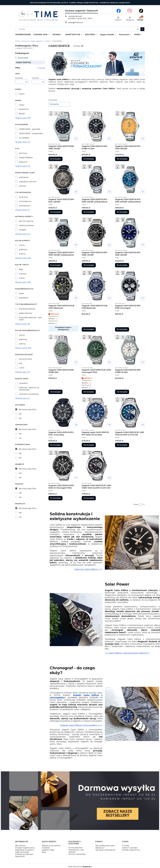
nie (20, 418)
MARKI (47, 41)
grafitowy (23, 250)
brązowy (23, 274)
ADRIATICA (24, 109)
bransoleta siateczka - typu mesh (31, 319)
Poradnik (46, 848)
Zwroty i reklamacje (77, 854)
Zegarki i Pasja (48, 850)
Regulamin (20, 856)
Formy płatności (75, 848)
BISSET (22, 114)
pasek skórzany (26, 313)
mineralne (23, 383)
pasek (21, 293)
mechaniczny (25, 206)
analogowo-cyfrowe (28, 182)
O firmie (126, 846)
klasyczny (23, 162)
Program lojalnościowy (25, 848)
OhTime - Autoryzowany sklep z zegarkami (29, 41)
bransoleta (24, 298)
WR (21, 364)
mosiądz (22, 230)
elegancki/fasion (26, 158)
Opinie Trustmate (130, 848)
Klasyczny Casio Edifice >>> (88, 569)
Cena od (19, 78)
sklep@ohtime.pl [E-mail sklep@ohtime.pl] (76, 23)
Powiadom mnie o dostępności (63, 328)
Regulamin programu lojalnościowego (25, 851)
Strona (136, 504)
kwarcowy (23, 197)
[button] (142, 29)
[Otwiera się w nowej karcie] (119, 11)
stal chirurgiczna (26, 221)
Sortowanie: (53, 100)
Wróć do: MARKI (22, 58)
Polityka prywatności (24, 854)
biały (21, 269)
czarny (22, 245)
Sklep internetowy (79, 867)
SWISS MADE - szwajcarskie (31, 133)
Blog (44, 852)
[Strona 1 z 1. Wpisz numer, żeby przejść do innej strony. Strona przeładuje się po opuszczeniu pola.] (141, 504)
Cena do (35, 78)
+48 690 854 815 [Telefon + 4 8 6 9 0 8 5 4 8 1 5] (75, 16)
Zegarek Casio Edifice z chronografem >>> (81, 725)
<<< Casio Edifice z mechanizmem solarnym (126, 653)
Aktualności (20, 846)
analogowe (24, 177)
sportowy (23, 153)
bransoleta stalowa (27, 309)
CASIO (22, 94)
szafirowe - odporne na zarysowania (29, 389)
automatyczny (25, 201)
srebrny (22, 254)
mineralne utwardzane (29, 394)
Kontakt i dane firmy (131, 850)
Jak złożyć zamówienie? (105, 850)
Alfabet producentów (51, 846)
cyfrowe (22, 186)
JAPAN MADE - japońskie (30, 129)
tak (20, 414)
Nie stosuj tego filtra (27, 409)
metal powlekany (26, 225)
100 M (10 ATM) (25, 359)
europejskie (24, 138)
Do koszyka (55, 159)
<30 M (22, 368)
